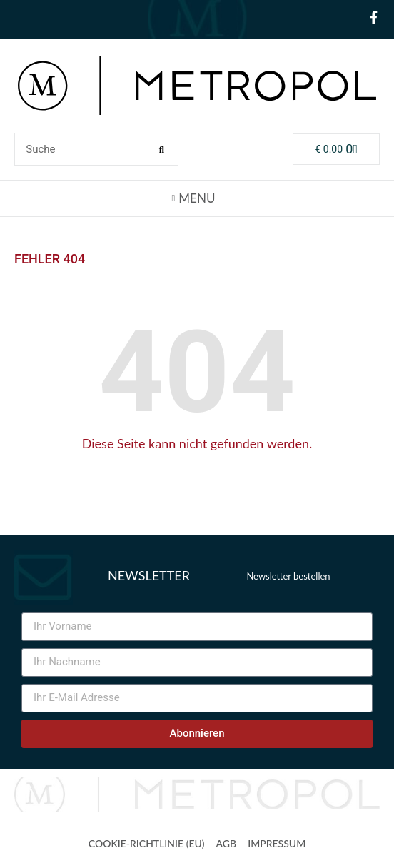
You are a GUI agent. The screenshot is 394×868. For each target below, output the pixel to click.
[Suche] (161, 149)
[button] (197, 198)
